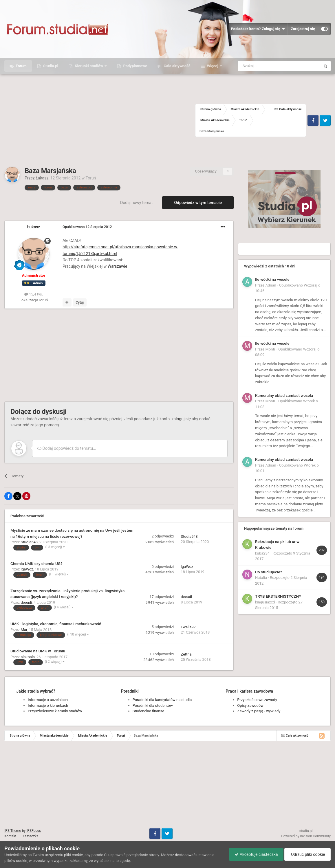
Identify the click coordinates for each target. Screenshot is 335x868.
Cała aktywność (176, 66)
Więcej (213, 66)
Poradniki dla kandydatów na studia (162, 700)
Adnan (271, 285)
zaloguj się (181, 419)
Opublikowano (87, 227)
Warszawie (118, 266)
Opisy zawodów (250, 705)
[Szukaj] (266, 66)
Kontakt (10, 836)
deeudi (26, 602)
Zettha (186, 654)
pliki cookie (73, 855)
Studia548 (29, 542)
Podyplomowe (135, 66)
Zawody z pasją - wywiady (259, 711)
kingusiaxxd (265, 602)
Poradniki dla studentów (153, 705)
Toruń (91, 178)
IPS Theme (13, 831)
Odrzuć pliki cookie (307, 854)
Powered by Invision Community (306, 836)
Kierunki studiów (89, 66)
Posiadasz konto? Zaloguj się (258, 29)
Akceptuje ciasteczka (255, 854)
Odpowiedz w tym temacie (198, 203)
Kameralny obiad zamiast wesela (284, 395)
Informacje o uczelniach (48, 700)
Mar (24, 630)
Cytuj (80, 302)
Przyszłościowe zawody (257, 700)
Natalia (261, 578)
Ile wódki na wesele (272, 279)
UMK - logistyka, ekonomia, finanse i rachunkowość (56, 624)
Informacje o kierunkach (48, 705)
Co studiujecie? (269, 572)
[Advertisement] (100, 120)
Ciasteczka (30, 836)
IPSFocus (34, 831)
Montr (271, 349)
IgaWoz (27, 569)
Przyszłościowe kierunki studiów (55, 711)
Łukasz (42, 178)
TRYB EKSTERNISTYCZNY (278, 596)
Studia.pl (50, 66)
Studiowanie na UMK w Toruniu (38, 651)
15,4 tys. (34, 294)
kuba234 (262, 553)
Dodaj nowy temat (136, 203)
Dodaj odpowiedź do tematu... (67, 448)
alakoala (28, 657)
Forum (21, 66)
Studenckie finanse (148, 711)
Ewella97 (188, 627)
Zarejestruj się (303, 29)
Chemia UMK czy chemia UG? (36, 564)
